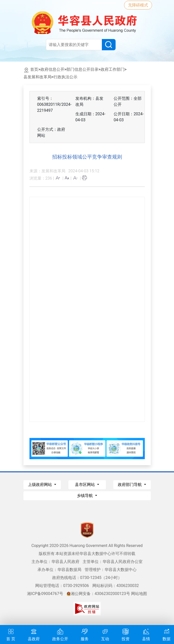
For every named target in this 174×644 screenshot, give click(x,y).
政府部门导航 (130, 485)
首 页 (11, 634)
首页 (34, 69)
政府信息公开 (52, 69)
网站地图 (139, 594)
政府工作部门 (113, 69)
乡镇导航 (85, 496)
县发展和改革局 (37, 77)
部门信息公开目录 (82, 69)
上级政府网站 (40, 485)
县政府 (34, 634)
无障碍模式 (138, 5)
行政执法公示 (65, 77)
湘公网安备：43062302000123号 (98, 594)
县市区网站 (85, 485)
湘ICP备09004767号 (45, 594)
